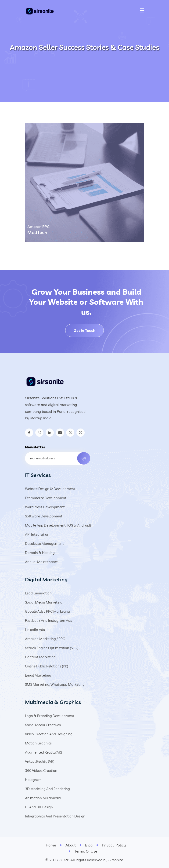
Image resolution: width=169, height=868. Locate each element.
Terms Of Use (86, 851)
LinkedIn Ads (35, 630)
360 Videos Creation (41, 771)
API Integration (37, 534)
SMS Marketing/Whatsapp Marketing (55, 684)
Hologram (33, 780)
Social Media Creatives (43, 725)
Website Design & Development (50, 489)
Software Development (44, 516)
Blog (89, 845)
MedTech (37, 232)
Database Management (44, 544)
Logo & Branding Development (50, 716)
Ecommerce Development (46, 498)
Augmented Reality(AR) (43, 752)
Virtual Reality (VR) (40, 761)
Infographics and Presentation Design (55, 816)
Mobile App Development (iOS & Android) (58, 525)
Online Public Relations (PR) (47, 666)
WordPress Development (45, 507)
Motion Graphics (38, 743)
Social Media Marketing (44, 602)
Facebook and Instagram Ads (49, 621)
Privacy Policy (114, 845)
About (71, 845)
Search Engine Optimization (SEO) (52, 648)
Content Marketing (40, 657)
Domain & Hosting (40, 553)
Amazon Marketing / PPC (45, 639)
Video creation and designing (49, 734)
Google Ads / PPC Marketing (47, 611)
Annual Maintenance (42, 562)
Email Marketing (38, 675)
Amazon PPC (38, 227)
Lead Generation (38, 593)
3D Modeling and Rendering (47, 789)
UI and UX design (39, 807)
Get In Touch (84, 330)
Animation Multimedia (43, 798)
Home (51, 845)
